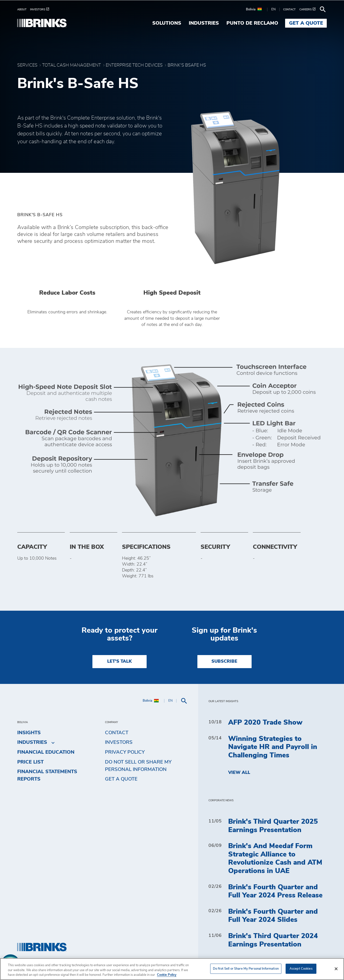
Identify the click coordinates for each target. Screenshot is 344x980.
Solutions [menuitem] (167, 23)
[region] (172, 969)
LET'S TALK (120, 661)
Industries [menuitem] (204, 23)
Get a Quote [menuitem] (306, 23)
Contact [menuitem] (117, 733)
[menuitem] (24, 9)
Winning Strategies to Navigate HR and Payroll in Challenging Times (273, 747)
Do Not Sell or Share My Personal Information (138, 766)
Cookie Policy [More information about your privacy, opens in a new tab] (167, 975)
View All (239, 773)
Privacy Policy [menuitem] (125, 752)
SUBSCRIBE (224, 661)
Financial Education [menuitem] (46, 752)
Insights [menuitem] (29, 733)
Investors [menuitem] (119, 742)
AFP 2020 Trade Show (265, 723)
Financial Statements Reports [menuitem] (47, 775)
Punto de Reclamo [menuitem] (252, 23)
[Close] (336, 969)
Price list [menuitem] (30, 762)
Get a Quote (121, 779)
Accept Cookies (301, 969)
